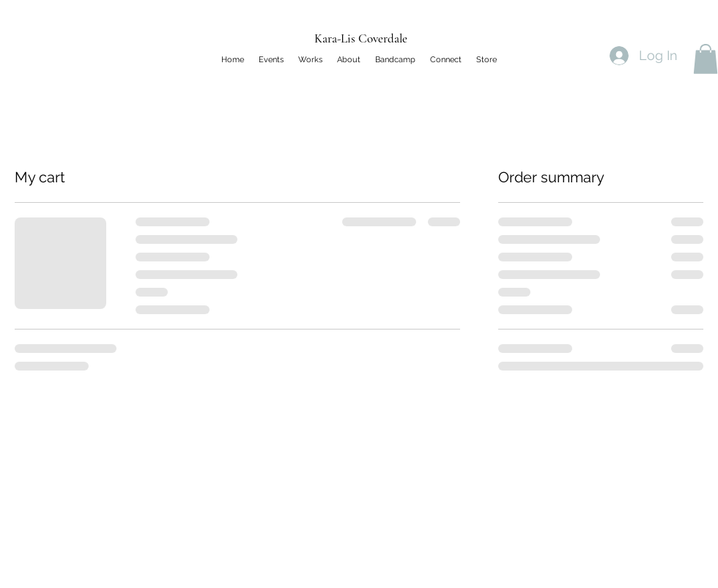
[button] (706, 59)
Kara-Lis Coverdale (361, 38)
